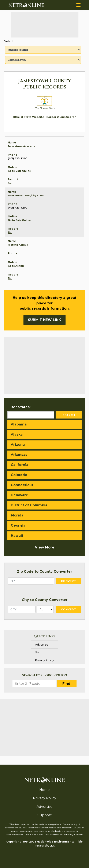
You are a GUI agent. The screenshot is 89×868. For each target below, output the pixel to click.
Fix (10, 183)
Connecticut (22, 485)
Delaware (19, 495)
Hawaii (17, 536)
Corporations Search (61, 117)
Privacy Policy (44, 660)
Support (41, 652)
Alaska (17, 434)
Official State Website (28, 117)
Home (44, 790)
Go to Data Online (19, 171)
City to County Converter (45, 600)
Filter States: (19, 407)
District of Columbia (29, 505)
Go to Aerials (16, 266)
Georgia (18, 525)
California (20, 465)
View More (45, 547)
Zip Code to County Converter (44, 572)
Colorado (19, 475)
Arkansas (19, 455)
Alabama (19, 424)
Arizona (18, 445)
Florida (17, 515)
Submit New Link (44, 320)
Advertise (42, 645)
